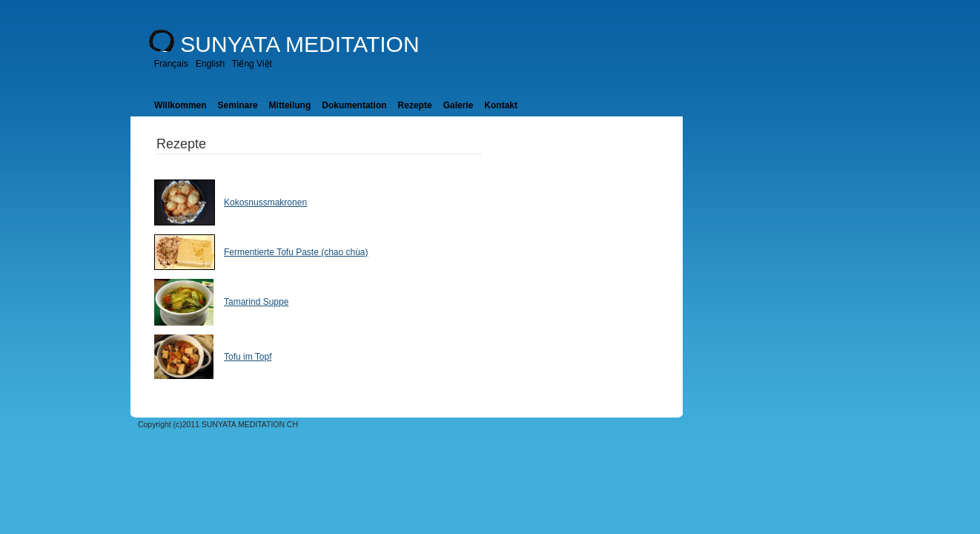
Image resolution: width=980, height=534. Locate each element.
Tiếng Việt (252, 64)
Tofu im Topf (248, 357)
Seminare (238, 105)
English (210, 64)
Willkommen (181, 105)
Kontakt (501, 105)
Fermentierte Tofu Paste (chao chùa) (296, 252)
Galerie (458, 105)
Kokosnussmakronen (265, 202)
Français (171, 64)
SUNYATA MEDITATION (299, 44)
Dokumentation (354, 105)
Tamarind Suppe (256, 302)
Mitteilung (290, 105)
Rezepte (415, 105)
